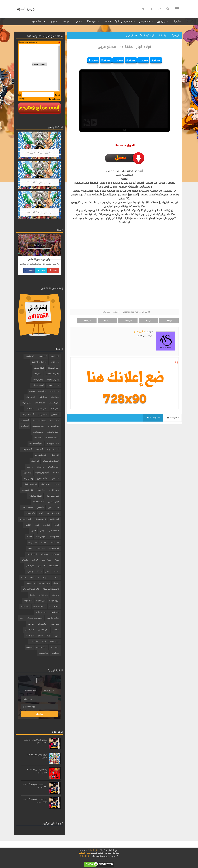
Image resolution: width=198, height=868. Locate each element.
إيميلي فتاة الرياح (30, 484)
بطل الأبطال (30, 566)
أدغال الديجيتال (28, 414)
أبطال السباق (39, 368)
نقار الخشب (34, 641)
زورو (21, 618)
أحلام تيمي (27, 403)
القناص (43, 542)
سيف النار (56, 630)
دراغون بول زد (41, 612)
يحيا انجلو (55, 653)
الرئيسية (177, 21)
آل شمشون (42, 356)
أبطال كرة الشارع (38, 385)
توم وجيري (43, 595)
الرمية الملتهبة (41, 537)
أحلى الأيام (30, 409)
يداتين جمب (43, 653)
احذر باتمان (41, 490)
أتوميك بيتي (30, 397)
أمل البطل (35, 461)
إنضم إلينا (40, 245)
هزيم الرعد (55, 647)
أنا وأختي (41, 467)
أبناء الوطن (55, 397)
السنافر (29, 537)
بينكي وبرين (30, 583)
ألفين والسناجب (41, 455)
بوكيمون (30, 571)
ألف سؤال (39, 449)
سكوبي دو (55, 624)
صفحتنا (29, 270)
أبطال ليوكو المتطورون (38, 391)
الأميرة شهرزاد (40, 519)
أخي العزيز (55, 414)
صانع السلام (29, 630)
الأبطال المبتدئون (35, 496)
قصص (41, 636)
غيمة (49, 636)
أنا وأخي (30, 467)
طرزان (57, 636)
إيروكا (57, 484)
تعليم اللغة (91, 21)
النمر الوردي (40, 548)
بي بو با (46, 577)
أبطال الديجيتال (53, 368)
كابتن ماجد (30, 636)
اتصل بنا (53, 21)
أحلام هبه (55, 409)
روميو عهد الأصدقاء (35, 618)
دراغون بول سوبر (53, 618)
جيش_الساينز (26, 9)
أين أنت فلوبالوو (42, 478)
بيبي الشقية (35, 577)
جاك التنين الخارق (39, 606)
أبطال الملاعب (38, 380)
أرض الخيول (55, 420)
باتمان (57, 560)
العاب (78, 21)
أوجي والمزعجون (42, 473)
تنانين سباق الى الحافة (51, 589)
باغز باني (35, 560)
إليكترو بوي (28, 478)
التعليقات (173, 418)
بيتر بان (24, 577)
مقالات (106, 21)
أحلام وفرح (43, 409)
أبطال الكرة (37, 374)
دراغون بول (161, 21)
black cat (55, 356)
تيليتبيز (33, 595)
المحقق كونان (54, 548)
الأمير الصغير (30, 513)
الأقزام (41, 513)
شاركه (148, 321)
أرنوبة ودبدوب (53, 426)
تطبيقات (67, 21)
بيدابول (56, 583)
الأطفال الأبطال (28, 508)
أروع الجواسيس (38, 426)
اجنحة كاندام (54, 490)
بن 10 (39, 571)
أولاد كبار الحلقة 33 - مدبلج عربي (125, 47)
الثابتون (33, 531)
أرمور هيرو (25, 420)
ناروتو (44, 641)
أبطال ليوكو (55, 391)
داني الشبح (54, 612)
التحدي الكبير (54, 531)
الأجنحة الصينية (38, 502)
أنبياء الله (56, 473)
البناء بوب (46, 525)
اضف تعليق (106, 312)
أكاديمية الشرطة (53, 449)
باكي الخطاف (54, 566)
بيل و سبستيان (44, 583)
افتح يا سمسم (27, 490)
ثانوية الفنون (41, 601)
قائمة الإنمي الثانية (124, 21)
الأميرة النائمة (54, 519)
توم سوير (55, 595)
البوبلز (37, 525)
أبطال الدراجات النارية (39, 362)
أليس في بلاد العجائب (51, 461)
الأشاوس (40, 508)
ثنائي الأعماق (54, 606)
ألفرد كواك (55, 455)
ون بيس (29, 647)
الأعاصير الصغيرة (53, 513)
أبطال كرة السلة (53, 385)
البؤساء (56, 525)
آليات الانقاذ (30, 356)
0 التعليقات (153, 418)
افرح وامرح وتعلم (52, 496)
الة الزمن (28, 525)
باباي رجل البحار (32, 554)
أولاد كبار (117, 312)
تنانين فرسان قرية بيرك (31, 589)
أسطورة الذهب (53, 432)
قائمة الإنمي (145, 21)
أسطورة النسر (38, 432)
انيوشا (30, 548)
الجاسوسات (55, 537)
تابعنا (41, 270)
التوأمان (42, 531)
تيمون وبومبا (54, 601)
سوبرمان (31, 624)
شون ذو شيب (43, 630)
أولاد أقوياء (27, 473)
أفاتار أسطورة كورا (36, 444)
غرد (169, 321)
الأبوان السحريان (53, 502)
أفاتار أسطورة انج (53, 444)
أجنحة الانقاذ (40, 403)
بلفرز (47, 571)
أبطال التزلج (55, 362)
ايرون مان (45, 554)
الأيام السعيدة (26, 519)
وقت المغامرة (41, 647)
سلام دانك (42, 624)
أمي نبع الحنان (54, 467)
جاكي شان (25, 606)
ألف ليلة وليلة (27, 449)
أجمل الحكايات (54, 403)
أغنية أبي (38, 438)
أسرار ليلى (25, 426)
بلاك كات (56, 571)
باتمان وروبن (47, 560)
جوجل (53, 270)
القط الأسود (54, 542)
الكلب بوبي (33, 542)
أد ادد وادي (43, 414)
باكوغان (25, 560)
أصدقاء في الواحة (52, 438)
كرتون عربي (55, 641)
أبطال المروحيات (53, 380)
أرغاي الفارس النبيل (39, 420)
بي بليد (56, 577)
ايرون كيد (55, 554)
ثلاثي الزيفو (28, 601)
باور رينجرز (42, 566)
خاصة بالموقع (37, 21)
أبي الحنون (43, 397)
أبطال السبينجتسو (52, 374)
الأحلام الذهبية (53, 508)
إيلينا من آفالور (46, 484)
